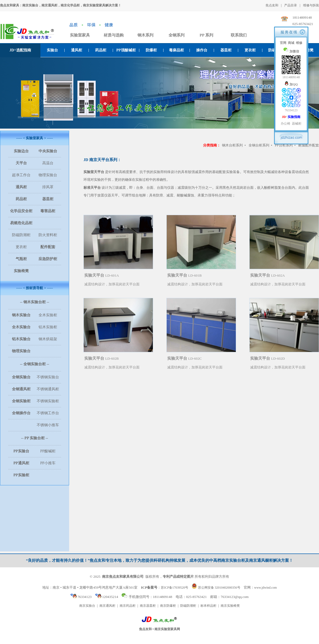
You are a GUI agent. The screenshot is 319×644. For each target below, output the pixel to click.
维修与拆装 (311, 5)
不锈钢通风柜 (48, 389)
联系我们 (239, 35)
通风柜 (77, 50)
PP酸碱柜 (48, 451)
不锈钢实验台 (48, 377)
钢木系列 (145, 35)
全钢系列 (177, 35)
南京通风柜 (107, 606)
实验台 (52, 50)
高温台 (48, 163)
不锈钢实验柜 (48, 401)
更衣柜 (250, 50)
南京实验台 (87, 606)
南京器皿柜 (148, 606)
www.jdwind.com (265, 588)
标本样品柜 (208, 606)
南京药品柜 (128, 606)
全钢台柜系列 (259, 145)
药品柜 (101, 50)
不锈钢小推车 (48, 425)
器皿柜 (226, 50)
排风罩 (48, 187)
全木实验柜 (48, 315)
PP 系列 (206, 35)
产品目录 (291, 5)
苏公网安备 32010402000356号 (219, 588)
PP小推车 (48, 463)
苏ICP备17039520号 (175, 588)
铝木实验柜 (48, 327)
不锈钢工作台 (48, 413)
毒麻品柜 (177, 50)
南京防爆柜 (168, 606)
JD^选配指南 (20, 50)
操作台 (202, 50)
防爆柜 (151, 50)
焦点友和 (272, 5)
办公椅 (286, 124)
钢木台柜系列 (232, 145)
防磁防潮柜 (21, 235)
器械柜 (297, 124)
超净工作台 (21, 175)
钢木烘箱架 (48, 339)
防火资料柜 (48, 235)
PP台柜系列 (284, 145)
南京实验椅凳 (230, 606)
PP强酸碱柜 (126, 50)
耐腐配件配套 (309, 145)
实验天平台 (94, 275)
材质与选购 (114, 35)
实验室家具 (80, 35)
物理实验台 (48, 175)
